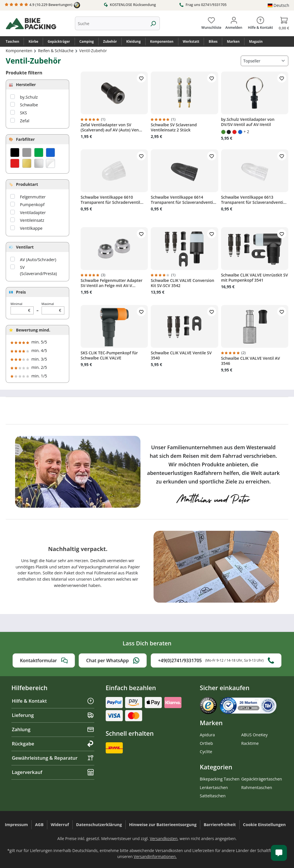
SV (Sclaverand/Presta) (38, 270)
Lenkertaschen (214, 787)
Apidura (207, 735)
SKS (24, 113)
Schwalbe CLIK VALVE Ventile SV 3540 (181, 355)
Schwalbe (29, 105)
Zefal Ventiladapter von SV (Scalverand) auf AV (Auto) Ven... (111, 127)
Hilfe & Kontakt (53, 701)
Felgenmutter (33, 197)
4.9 (42, 5)
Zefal (25, 121)
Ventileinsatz (32, 220)
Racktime (250, 743)
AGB (39, 825)
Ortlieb (206, 743)
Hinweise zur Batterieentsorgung (163, 825)
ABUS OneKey (255, 735)
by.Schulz (29, 97)
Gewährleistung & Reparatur (53, 758)
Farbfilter (25, 139)
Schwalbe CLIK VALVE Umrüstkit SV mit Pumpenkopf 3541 (255, 278)
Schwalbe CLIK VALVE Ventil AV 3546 (251, 361)
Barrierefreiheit (220, 825)
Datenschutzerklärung (99, 825)
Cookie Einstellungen (264, 825)
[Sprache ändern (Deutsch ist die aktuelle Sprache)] (278, 5)
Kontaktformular (44, 660)
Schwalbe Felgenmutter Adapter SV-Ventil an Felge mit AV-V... (112, 283)
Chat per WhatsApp (113, 660)
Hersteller (26, 85)
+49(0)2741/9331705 (216, 660)
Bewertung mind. (33, 330)
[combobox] (111, 23)
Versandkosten (164, 838)
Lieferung (53, 715)
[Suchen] (153, 23)
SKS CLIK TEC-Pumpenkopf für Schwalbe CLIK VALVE (109, 355)
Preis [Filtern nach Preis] (21, 292)
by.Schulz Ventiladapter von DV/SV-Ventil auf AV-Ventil (248, 122)
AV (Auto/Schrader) (38, 260)
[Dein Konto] (234, 22)
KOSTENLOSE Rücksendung (130, 5)
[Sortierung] (265, 61)
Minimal (22, 308)
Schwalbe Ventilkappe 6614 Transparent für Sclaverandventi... (183, 200)
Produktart (27, 184)
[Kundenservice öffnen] (279, 853)
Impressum (16, 825)
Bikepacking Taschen (220, 779)
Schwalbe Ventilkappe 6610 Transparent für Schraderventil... (112, 200)
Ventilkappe (31, 228)
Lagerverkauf (53, 772)
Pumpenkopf (32, 205)
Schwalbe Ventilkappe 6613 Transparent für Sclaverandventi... (254, 200)
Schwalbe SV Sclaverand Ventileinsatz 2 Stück (174, 127)
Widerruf (60, 825)
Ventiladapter (33, 213)
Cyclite (206, 752)
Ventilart (25, 247)
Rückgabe (53, 744)
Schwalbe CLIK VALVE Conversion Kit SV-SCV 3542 (182, 283)
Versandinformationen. (155, 856)
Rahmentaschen (257, 787)
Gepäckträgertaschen (262, 779)
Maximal (53, 308)
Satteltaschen (213, 796)
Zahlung (53, 729)
